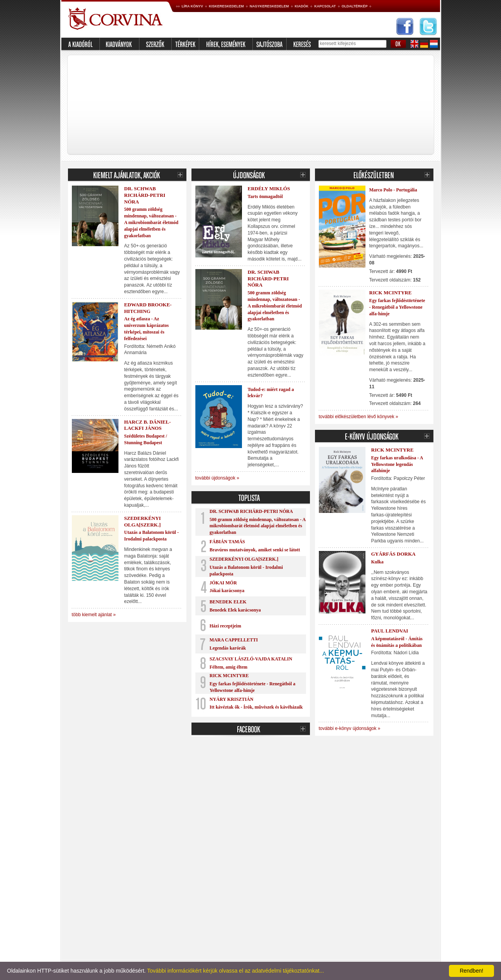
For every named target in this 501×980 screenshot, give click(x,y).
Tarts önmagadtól (265, 196)
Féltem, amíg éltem (229, 667)
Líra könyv (192, 6)
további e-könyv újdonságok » (350, 728)
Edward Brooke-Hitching (148, 308)
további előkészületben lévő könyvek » (359, 417)
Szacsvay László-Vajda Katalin (251, 659)
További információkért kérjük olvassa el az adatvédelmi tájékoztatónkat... (236, 971)
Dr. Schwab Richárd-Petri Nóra (145, 195)
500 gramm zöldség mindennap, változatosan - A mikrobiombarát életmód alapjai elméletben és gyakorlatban (151, 222)
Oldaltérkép (355, 6)
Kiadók (302, 6)
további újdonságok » (217, 478)
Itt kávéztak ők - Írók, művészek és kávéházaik (256, 707)
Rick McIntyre (229, 676)
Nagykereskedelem (269, 6)
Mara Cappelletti (234, 640)
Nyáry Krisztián (232, 699)
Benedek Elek (228, 602)
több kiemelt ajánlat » (94, 615)
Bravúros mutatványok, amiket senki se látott (255, 550)
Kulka (377, 562)
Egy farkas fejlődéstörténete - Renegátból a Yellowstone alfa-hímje (397, 307)
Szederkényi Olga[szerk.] (143, 521)
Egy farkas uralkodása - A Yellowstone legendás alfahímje (397, 464)
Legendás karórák (228, 648)
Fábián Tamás (227, 542)
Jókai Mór (223, 583)
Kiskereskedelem (226, 6)
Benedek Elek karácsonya (235, 610)
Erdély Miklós (269, 189)
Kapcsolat (325, 6)
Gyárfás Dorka (393, 554)
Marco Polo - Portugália (393, 190)
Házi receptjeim (225, 626)
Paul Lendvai (390, 631)
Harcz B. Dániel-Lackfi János (148, 425)
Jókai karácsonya (227, 591)
